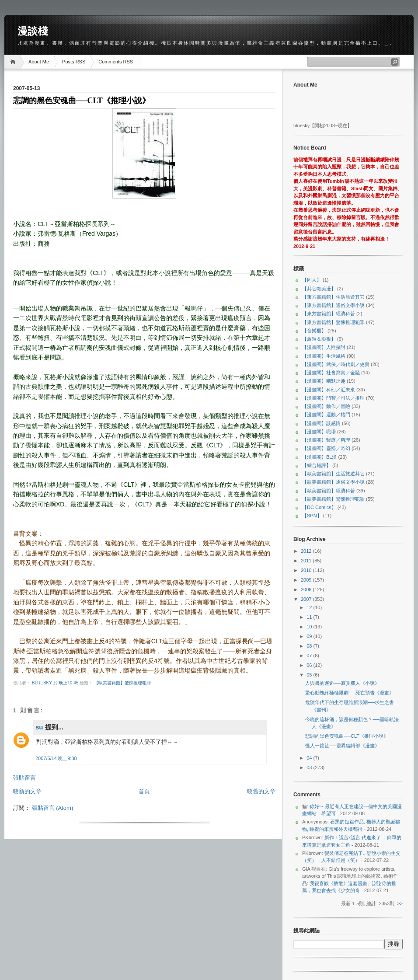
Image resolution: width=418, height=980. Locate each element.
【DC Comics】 (319, 507)
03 (310, 767)
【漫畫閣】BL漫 (319, 457)
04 (310, 758)
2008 (307, 589)
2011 (307, 561)
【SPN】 (312, 516)
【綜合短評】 (317, 465)
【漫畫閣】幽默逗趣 (324, 381)
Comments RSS (116, 62)
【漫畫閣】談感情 (321, 423)
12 (310, 607)
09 (310, 636)
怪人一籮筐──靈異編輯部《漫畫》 (342, 746)
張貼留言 (24, 778)
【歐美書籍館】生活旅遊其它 (333, 474)
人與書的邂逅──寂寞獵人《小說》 (342, 683)
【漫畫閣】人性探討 (324, 347)
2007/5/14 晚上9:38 (56, 758)
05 (310, 675)
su (39, 727)
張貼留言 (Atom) (53, 808)
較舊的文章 (261, 791)
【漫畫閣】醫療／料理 (326, 440)
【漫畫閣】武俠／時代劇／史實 (336, 364)
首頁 (144, 791)
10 (310, 627)
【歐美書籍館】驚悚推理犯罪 (122, 683)
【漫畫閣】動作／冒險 (326, 406)
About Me (39, 62)
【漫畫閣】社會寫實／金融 (331, 373)
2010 (307, 570)
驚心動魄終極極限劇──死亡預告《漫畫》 (350, 693)
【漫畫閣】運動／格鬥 (326, 415)
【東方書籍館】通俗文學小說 (333, 305)
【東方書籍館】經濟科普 (329, 314)
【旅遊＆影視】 (319, 339)
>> (400, 903)
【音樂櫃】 (314, 331)
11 (310, 617)
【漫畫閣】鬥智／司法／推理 (333, 398)
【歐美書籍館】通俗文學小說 (333, 482)
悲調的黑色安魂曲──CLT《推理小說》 (347, 736)
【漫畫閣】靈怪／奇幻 (326, 448)
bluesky (43, 683)
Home (14, 62)
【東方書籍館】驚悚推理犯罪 (333, 322)
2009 (307, 580)
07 (310, 656)
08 (310, 646)
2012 (307, 551)
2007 (307, 599)
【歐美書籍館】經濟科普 (329, 491)
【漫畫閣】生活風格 (324, 356)
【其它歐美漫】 (319, 289)
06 (310, 665)
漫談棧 (33, 31)
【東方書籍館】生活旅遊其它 (333, 297)
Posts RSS (74, 62)
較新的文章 (27, 791)
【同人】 (312, 280)
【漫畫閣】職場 (319, 432)
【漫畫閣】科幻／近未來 (329, 390)
